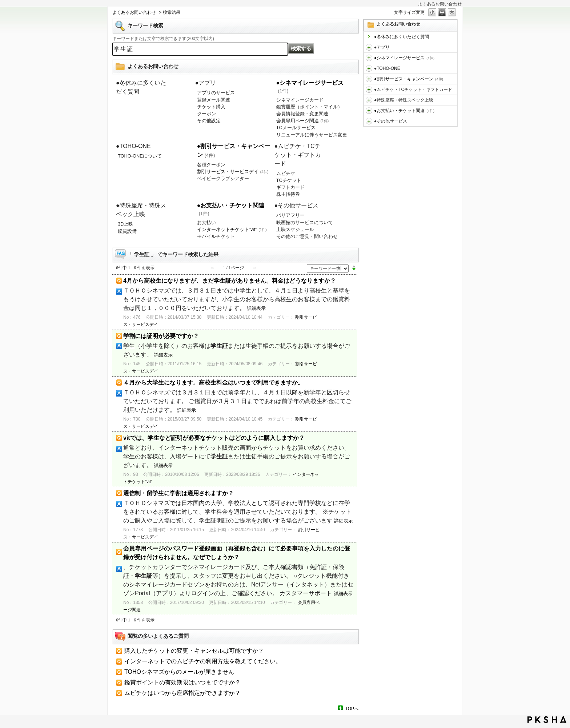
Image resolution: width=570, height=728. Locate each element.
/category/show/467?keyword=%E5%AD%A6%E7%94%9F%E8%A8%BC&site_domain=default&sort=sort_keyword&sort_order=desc (369, 111)
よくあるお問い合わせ (134, 12)
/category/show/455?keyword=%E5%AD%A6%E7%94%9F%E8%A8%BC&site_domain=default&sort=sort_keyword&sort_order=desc (369, 68)
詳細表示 (256, 308)
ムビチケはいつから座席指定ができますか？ (182, 693)
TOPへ (352, 709)
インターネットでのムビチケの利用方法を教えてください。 (203, 661)
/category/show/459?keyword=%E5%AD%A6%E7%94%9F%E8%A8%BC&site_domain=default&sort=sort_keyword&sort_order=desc (369, 89)
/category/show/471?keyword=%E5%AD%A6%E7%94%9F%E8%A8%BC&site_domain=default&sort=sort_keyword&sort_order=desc (369, 121)
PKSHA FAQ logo (547, 720)
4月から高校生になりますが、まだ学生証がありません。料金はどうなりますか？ (230, 281)
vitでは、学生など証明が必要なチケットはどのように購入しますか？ (214, 438)
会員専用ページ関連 (303, 121)
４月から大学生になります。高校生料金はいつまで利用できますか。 (213, 383)
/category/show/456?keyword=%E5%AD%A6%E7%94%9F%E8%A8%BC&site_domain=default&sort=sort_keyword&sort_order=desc (369, 79)
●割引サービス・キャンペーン (409, 79)
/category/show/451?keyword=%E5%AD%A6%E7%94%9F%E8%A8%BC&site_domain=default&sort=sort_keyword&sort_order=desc (369, 58)
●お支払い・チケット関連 (404, 111)
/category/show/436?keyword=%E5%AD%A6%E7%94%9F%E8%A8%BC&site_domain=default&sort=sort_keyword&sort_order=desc (369, 47)
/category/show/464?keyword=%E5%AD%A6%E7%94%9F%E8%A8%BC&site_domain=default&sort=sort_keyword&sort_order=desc (369, 100)
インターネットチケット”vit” (232, 229)
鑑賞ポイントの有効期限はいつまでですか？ (182, 682)
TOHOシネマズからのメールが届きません (179, 672)
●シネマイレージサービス (404, 58)
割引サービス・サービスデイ (233, 172)
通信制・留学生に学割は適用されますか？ (178, 493)
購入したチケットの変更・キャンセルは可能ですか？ (194, 651)
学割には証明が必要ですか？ (161, 336)
